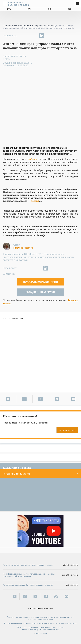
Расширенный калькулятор (40, 474)
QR (57, 630)
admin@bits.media (70, 565)
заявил (35, 201)
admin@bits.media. (69, 623)
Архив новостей (41, 634)
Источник (10, 274)
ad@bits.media (72, 585)
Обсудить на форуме (40, 292)
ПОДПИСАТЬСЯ (67, 430)
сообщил (32, 159)
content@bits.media (70, 575)
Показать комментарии (40, 282)
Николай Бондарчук (23, 248)
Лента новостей (13, 318)
